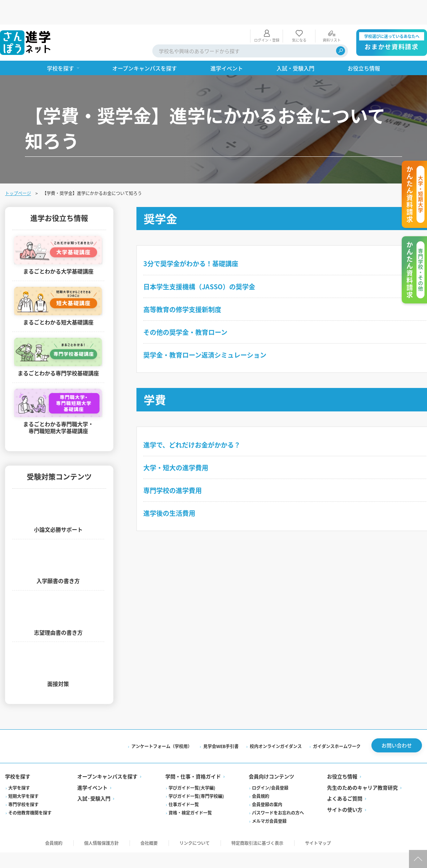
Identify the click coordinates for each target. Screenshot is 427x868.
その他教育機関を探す (31, 792)
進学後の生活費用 (171, 488)
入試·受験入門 (95, 778)
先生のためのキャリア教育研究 (362, 766)
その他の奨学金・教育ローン (187, 307)
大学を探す (20, 767)
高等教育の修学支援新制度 (184, 285)
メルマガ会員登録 (269, 800)
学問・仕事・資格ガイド (193, 756)
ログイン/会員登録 (270, 767)
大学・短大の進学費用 (177, 443)
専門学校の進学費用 (174, 466)
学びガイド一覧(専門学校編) (197, 775)
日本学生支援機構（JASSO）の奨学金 (201, 262)
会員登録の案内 (267, 783)
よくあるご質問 (344, 778)
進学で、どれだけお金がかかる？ (193, 420)
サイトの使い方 (344, 789)
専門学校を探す (24, 783)
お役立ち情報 (342, 756)
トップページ (19, 169)
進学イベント (93, 766)
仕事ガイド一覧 (184, 783)
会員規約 (261, 775)
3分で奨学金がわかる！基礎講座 (192, 239)
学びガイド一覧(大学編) (192, 767)
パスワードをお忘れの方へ (278, 792)
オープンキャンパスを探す (108, 756)
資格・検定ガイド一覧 (191, 792)
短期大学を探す (24, 775)
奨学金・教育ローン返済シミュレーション (206, 330)
